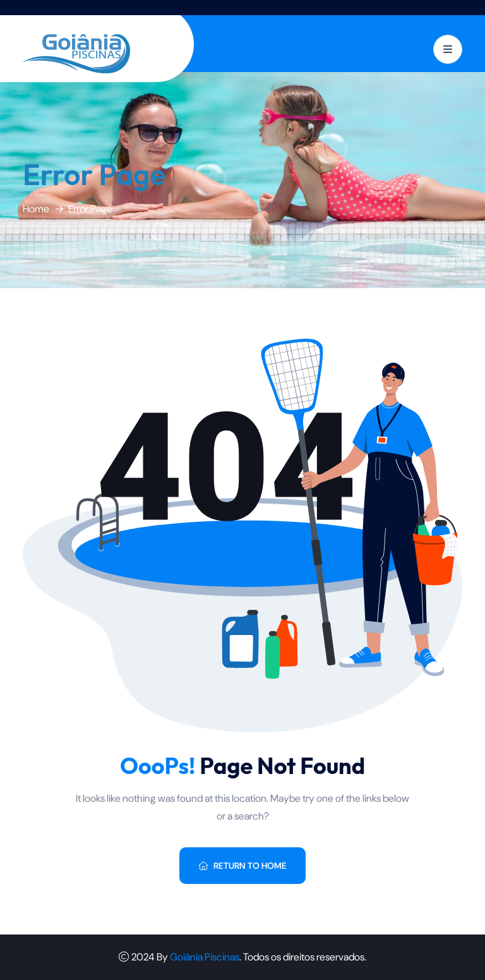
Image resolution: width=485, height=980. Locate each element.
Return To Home (242, 866)
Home (36, 209)
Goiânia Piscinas (205, 957)
